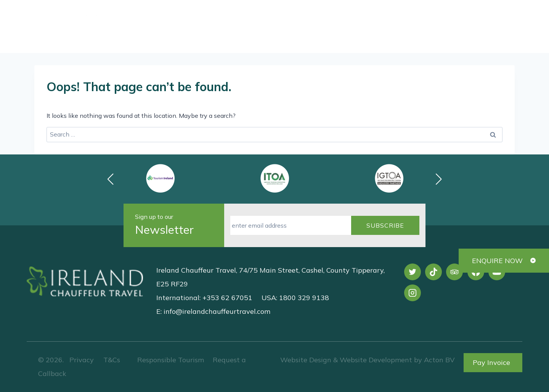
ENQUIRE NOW (497, 261)
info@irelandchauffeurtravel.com (217, 311)
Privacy (82, 360)
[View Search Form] (474, 18)
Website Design (306, 360)
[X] (413, 272)
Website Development (376, 360)
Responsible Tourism (171, 360)
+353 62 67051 (405, 18)
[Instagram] (413, 293)
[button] (439, 179)
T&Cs (111, 360)
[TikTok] (433, 272)
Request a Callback (473, 38)
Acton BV (439, 360)
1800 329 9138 (317, 18)
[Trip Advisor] (454, 272)
